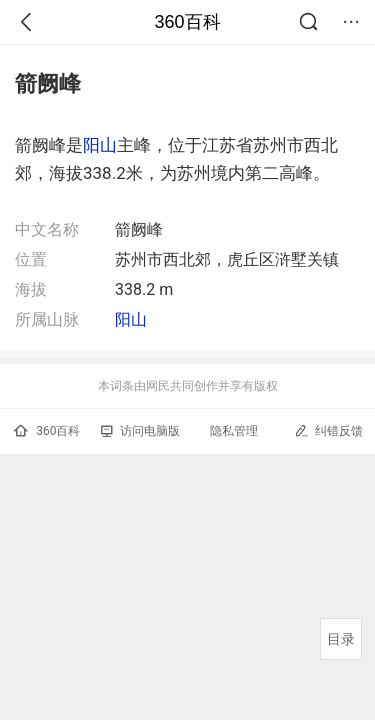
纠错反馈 (328, 430)
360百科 (187, 22)
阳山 (100, 145)
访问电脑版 (140, 431)
